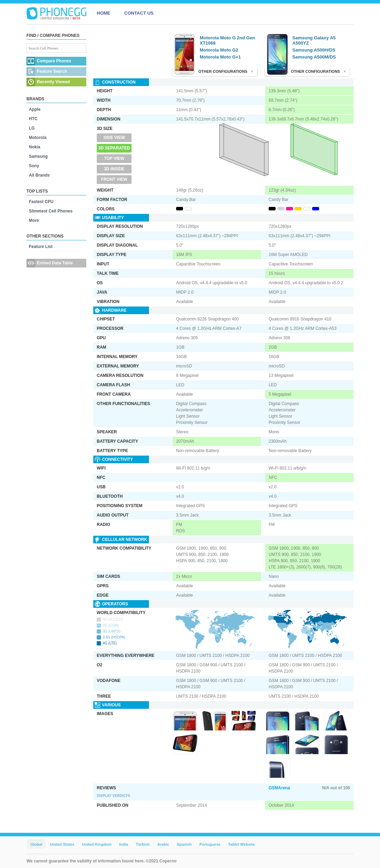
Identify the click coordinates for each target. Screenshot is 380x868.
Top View (114, 158)
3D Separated (114, 148)
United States (62, 844)
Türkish (143, 844)
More (34, 220)
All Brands (39, 175)
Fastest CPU (41, 202)
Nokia (35, 147)
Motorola (38, 138)
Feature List (41, 247)
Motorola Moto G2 (219, 50)
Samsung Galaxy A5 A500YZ (314, 40)
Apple (35, 109)
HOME (104, 13)
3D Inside (114, 169)
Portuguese (210, 844)
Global (36, 844)
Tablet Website (241, 844)
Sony (34, 166)
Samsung (38, 156)
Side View (114, 138)
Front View (114, 179)
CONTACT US (139, 13)
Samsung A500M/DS (314, 57)
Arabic (163, 844)
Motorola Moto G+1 (220, 57)
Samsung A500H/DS (314, 50)
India (124, 844)
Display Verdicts (113, 796)
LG (32, 128)
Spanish (184, 844)
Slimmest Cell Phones (51, 211)
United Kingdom (97, 844)
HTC (33, 119)
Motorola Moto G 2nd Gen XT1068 (227, 40)
